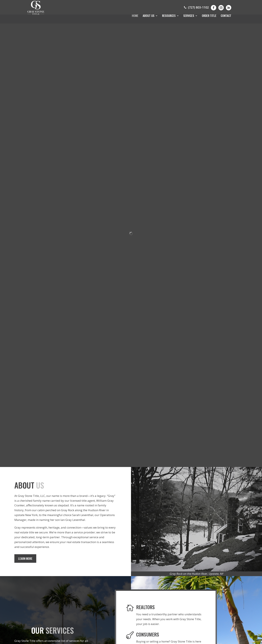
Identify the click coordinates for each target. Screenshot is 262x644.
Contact (226, 16)
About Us (149, 16)
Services (189, 16)
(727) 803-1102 (196, 7)
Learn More (26, 560)
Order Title (209, 16)
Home (135, 16)
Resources (169, 16)
